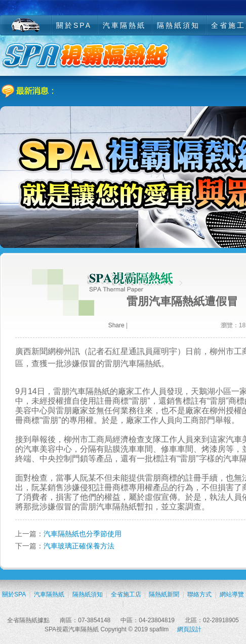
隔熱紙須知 (178, 25)
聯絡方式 (199, 594)
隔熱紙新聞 (164, 594)
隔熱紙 (149, 363)
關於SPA (74, 25)
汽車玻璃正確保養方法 (79, 546)
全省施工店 (126, 594)
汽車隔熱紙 (124, 25)
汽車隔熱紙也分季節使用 (83, 534)
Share (116, 325)
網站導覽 (232, 594)
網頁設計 (189, 629)
